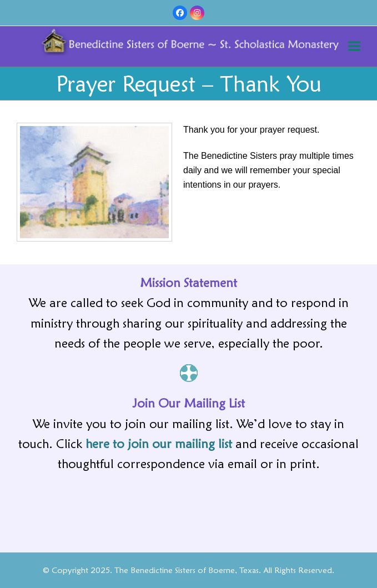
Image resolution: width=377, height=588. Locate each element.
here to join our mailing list (159, 444)
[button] (354, 46)
